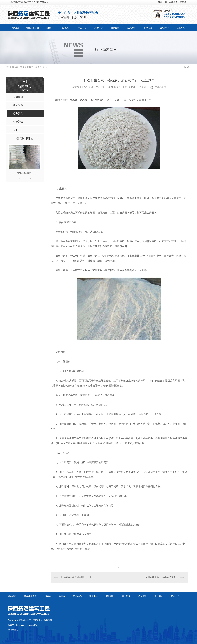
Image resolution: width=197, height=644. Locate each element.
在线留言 (173, 2)
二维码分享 (160, 87)
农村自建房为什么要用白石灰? (160, 577)
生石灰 (65, 28)
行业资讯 (42, 67)
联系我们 (184, 2)
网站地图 (162, 2)
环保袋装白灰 (32, 28)
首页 (22, 67)
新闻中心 (98, 28)
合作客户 (159, 596)
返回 (186, 67)
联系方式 (181, 28)
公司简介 (164, 28)
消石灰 (49, 28)
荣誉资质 (115, 28)
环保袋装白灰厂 (25, 173)
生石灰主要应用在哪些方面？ (78, 577)
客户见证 (148, 28)
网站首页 (16, 28)
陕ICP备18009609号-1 (27, 625)
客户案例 (131, 28)
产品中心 (82, 28)
